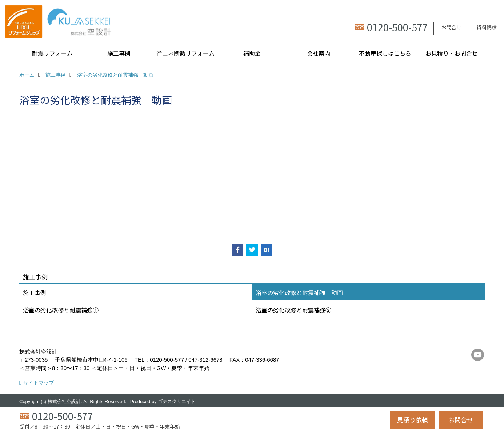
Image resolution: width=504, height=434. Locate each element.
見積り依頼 (413, 420)
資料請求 (487, 27)
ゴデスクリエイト (177, 401)
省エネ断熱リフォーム (185, 53)
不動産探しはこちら (385, 53)
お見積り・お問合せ (452, 53)
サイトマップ (39, 383)
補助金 (252, 53)
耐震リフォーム (52, 53)
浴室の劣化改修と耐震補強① (61, 310)
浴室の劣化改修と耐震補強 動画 (299, 292)
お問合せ (451, 27)
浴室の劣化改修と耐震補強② (293, 310)
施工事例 (119, 53)
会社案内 (319, 53)
